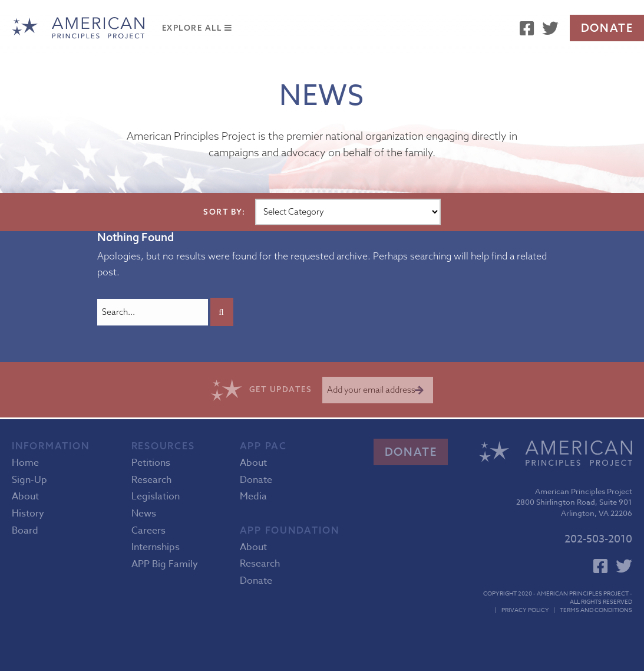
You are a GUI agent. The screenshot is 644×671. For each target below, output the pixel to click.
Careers (148, 531)
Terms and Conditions (596, 610)
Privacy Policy (525, 610)
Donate (607, 28)
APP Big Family (165, 564)
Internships (156, 547)
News (144, 514)
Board (25, 531)
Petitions (151, 463)
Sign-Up (29, 480)
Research (151, 480)
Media (253, 496)
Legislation (156, 496)
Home (25, 463)
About (25, 496)
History (28, 514)
